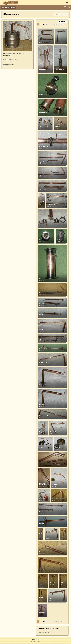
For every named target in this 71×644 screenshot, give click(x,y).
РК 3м (41, 584)
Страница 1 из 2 (59, 24)
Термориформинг (60, 69)
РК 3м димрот (43, 552)
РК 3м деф (42, 569)
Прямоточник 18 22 (45, 416)
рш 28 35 (48, 536)
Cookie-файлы (35, 640)
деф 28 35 (42, 405)
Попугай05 (42, 432)
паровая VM (42, 339)
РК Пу (63, 535)
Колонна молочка (44, 293)
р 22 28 (51, 599)
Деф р (41, 314)
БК (40, 512)
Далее (45, 24)
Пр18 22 (41, 329)
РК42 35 (63, 583)
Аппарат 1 (42, 499)
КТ (40, 224)
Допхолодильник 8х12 (46, 349)
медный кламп (43, 147)
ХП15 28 (41, 523)
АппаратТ (58, 447)
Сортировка (63, 22)
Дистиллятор (43, 188)
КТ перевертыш (52, 204)
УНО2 (58, 240)
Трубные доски (43, 126)
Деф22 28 (53, 432)
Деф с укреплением (58, 499)
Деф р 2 (41, 304)
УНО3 (41, 240)
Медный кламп (43, 94)
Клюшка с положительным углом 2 (49, 463)
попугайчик (42, 69)
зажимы (57, 126)
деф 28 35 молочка (45, 384)
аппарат (41, 41)
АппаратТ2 (42, 447)
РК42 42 (53, 583)
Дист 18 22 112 (43, 363)
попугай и (42, 612)
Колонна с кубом (41, 202)
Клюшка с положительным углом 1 (44, 485)
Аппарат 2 (55, 485)
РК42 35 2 (42, 597)
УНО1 (41, 279)
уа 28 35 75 (40, 534)
